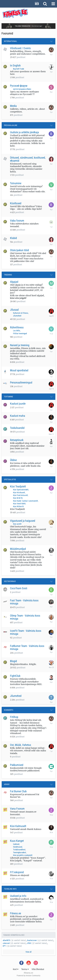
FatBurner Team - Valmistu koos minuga (27, 647)
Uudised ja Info (18, 896)
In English (15, 65)
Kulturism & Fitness (21, 313)
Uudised (16, 844)
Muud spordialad (19, 370)
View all (28, 952)
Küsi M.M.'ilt (18, 498)
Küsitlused (16, 203)
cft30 (29, 943)
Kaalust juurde (18, 404)
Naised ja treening (20, 345)
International (10, 41)
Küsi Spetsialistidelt (21, 490)
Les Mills (17, 331)
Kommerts (9, 710)
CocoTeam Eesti (19, 588)
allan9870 (6, 940)
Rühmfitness (17, 327)
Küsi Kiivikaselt (19, 493)
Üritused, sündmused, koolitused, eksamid (28, 159)
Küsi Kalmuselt (18, 826)
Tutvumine (16, 183)
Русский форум (19, 86)
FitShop (14, 717)
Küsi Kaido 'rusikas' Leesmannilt (25, 501)
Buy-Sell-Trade (19, 69)
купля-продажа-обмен (22, 89)
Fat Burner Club (18, 791)
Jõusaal (14, 310)
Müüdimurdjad (18, 549)
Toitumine (8, 397)
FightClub (15, 676)
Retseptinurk (17, 440)
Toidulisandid (17, 428)
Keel (16, 969)
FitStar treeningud (20, 333)
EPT (4, 946)
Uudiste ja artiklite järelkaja (24, 132)
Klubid (13, 238)
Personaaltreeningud (21, 382)
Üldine (13, 460)
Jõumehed (17, 316)
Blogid (13, 661)
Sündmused (18, 847)
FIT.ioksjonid (17, 872)
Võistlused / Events (20, 48)
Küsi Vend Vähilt (19, 504)
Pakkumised (17, 765)
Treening (8, 275)
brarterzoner (32, 940)
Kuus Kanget (17, 841)
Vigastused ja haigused (23, 521)
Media (13, 106)
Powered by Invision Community (28, 976)
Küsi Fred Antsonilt (20, 495)
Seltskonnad (10, 581)
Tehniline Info (10, 889)
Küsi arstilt (17, 524)
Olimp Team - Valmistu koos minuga (25, 617)
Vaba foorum (17, 221)
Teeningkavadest (20, 852)
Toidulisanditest (19, 850)
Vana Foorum (17, 809)
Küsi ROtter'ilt (18, 506)
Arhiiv (7, 784)
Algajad (14, 282)
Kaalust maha (18, 416)
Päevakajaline (11, 125)
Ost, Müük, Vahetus (21, 745)
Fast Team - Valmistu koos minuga (24, 602)
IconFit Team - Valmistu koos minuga (26, 632)
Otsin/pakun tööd (19, 250)
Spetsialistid (10, 479)
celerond (6, 943)
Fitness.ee (16, 913)
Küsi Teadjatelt (18, 486)
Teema (25, 969)
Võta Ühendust (38, 969)
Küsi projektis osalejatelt (23, 855)
